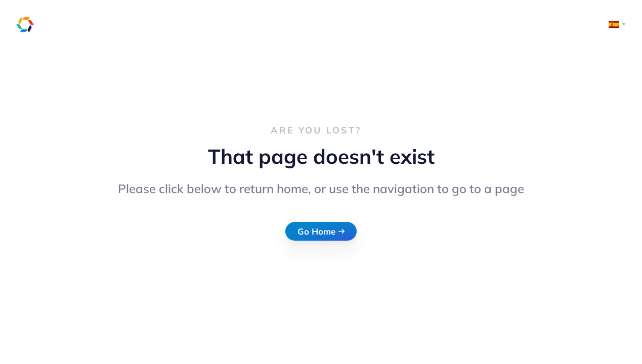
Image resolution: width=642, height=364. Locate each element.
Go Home (321, 231)
